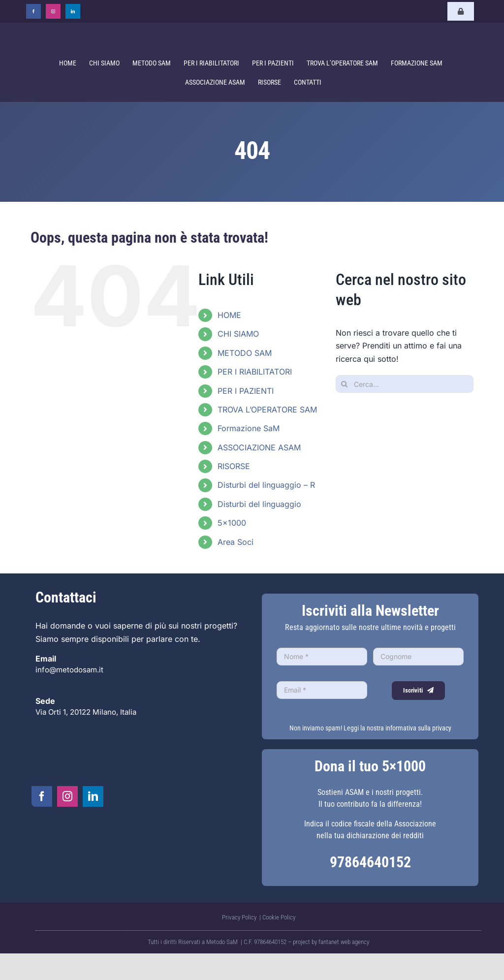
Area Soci (236, 542)
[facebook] (33, 11)
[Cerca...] (405, 384)
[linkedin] (73, 11)
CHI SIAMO (238, 334)
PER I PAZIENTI (246, 391)
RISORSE (234, 466)
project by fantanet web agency (331, 942)
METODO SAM (245, 353)
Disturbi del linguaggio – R (266, 485)
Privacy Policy (240, 917)
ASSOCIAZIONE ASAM (259, 447)
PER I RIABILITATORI (255, 372)
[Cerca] (345, 384)
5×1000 (232, 523)
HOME (229, 315)
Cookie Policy (279, 917)
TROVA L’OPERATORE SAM (267, 410)
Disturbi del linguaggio (259, 504)
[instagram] (53, 11)
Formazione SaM (249, 428)
